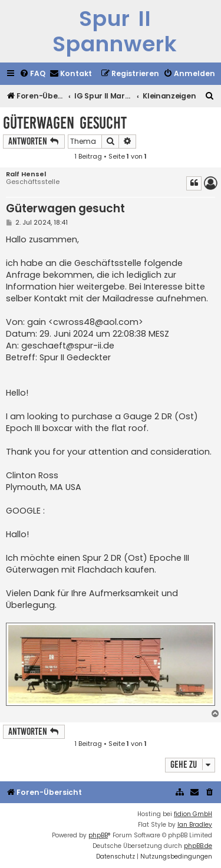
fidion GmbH (193, 814)
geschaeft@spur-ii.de (68, 346)
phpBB (98, 835)
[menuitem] (32, 74)
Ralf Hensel (26, 174)
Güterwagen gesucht (65, 123)
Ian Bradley (195, 825)
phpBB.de (198, 846)
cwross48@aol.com (96, 322)
